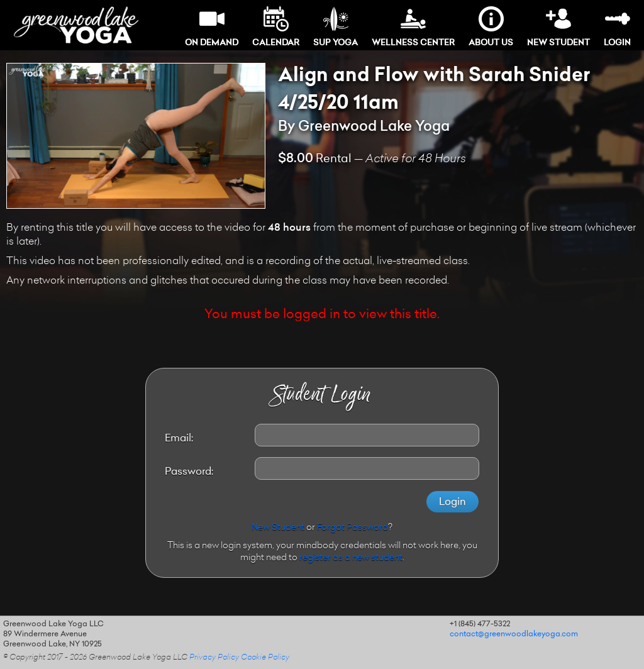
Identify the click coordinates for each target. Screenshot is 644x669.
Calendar (276, 27)
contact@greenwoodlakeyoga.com (514, 634)
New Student (558, 27)
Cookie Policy (265, 658)
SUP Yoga (336, 27)
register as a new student (351, 558)
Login (617, 27)
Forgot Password (353, 528)
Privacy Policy (214, 658)
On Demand (212, 27)
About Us (491, 27)
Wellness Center (413, 27)
